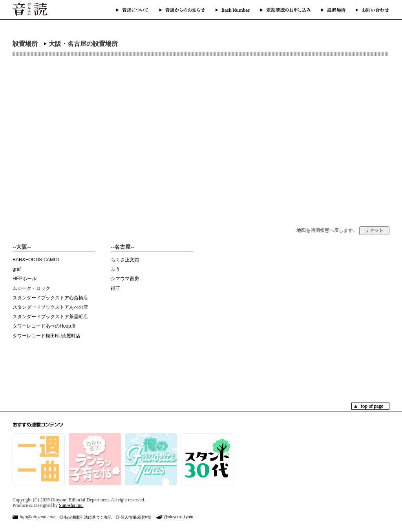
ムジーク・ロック (31, 288)
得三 (115, 288)
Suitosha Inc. (71, 505)
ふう (115, 269)
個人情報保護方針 (136, 517)
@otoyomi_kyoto (178, 517)
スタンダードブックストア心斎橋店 (50, 298)
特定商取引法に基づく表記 (88, 517)
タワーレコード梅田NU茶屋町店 (47, 336)
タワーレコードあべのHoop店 (44, 326)
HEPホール (25, 279)
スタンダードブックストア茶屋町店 (50, 317)
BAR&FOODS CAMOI (36, 260)
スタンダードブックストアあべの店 (50, 307)
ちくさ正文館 (125, 260)
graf (17, 269)
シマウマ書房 (125, 279)
